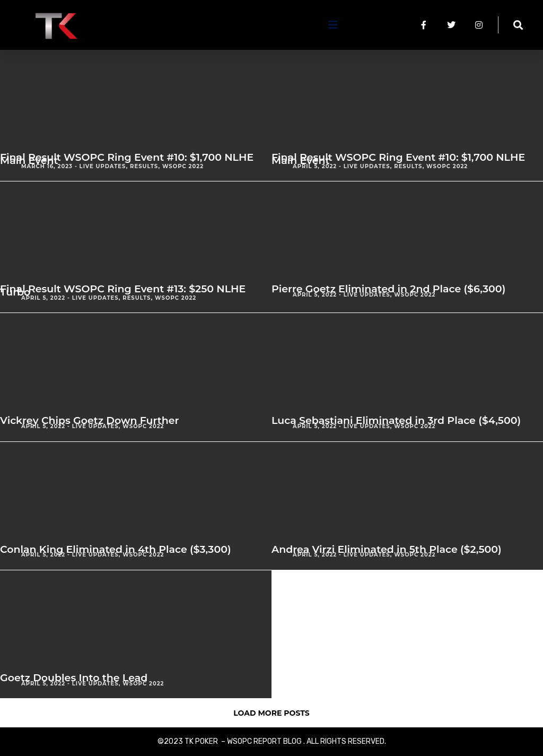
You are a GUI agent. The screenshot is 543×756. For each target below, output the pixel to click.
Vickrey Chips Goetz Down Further (90, 420)
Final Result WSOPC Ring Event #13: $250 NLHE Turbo (123, 290)
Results (144, 166)
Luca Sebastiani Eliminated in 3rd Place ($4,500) (396, 420)
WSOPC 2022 (183, 166)
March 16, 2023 (47, 166)
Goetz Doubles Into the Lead (74, 678)
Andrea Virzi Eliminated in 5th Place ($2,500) (387, 549)
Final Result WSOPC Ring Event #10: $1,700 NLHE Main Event (127, 159)
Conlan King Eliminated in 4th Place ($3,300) (116, 549)
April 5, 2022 (315, 166)
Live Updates (103, 166)
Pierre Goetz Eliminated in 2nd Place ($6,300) (388, 289)
